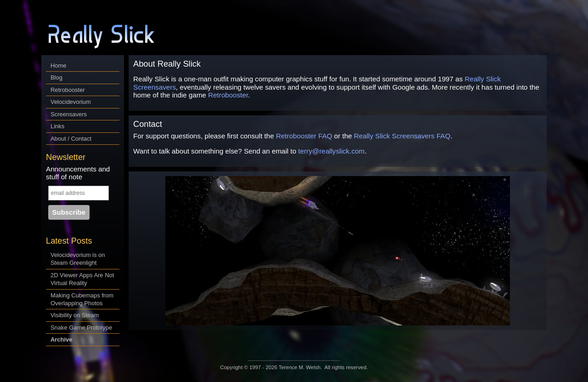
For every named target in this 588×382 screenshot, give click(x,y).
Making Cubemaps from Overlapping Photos (82, 299)
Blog (57, 77)
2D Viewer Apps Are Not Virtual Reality (82, 279)
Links (57, 126)
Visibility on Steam (75, 315)
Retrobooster (68, 90)
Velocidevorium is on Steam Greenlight (78, 259)
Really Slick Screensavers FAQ (402, 136)
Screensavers (69, 114)
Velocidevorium (71, 102)
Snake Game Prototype (81, 328)
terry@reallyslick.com (331, 151)
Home (58, 66)
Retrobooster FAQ (304, 136)
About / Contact (71, 139)
